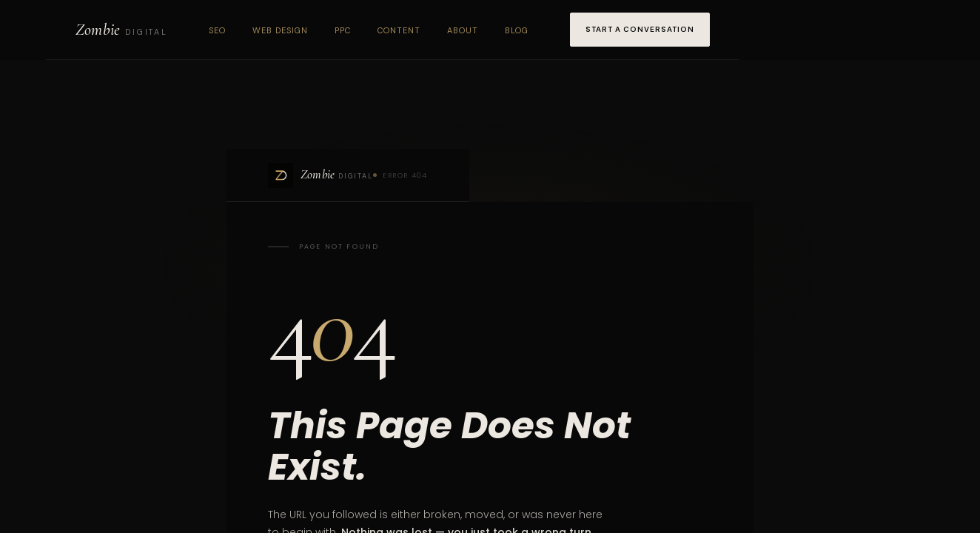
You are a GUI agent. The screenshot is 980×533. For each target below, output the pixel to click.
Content (399, 30)
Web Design (280, 30)
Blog (517, 30)
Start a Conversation (640, 29)
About (463, 30)
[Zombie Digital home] (121, 30)
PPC (343, 30)
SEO (217, 30)
